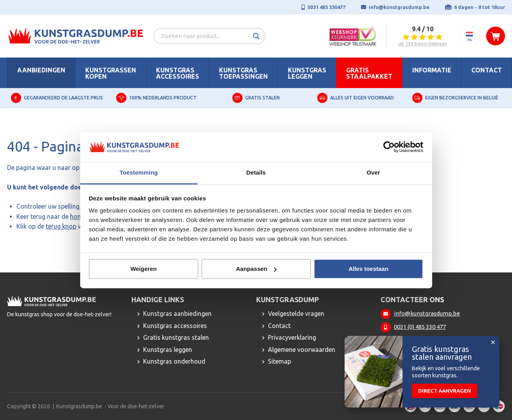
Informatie (432, 70)
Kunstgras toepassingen (243, 73)
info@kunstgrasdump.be (399, 7)
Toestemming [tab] (139, 173)
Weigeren (143, 269)
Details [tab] (256, 173)
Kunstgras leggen (307, 73)
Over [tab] (373, 173)
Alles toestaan (368, 269)
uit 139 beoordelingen (423, 44)
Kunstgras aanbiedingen (177, 314)
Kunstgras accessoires (178, 73)
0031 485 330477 (326, 7)
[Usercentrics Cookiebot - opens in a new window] (389, 147)
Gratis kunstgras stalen (176, 337)
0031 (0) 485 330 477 (420, 327)
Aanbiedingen (41, 70)
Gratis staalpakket (369, 73)
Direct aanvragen (445, 391)
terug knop (61, 226)
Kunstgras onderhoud (174, 361)
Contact (487, 70)
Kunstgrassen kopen (111, 73)
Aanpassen (256, 269)
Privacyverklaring (292, 337)
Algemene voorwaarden (302, 350)
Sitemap (279, 361)
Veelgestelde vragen (296, 314)
